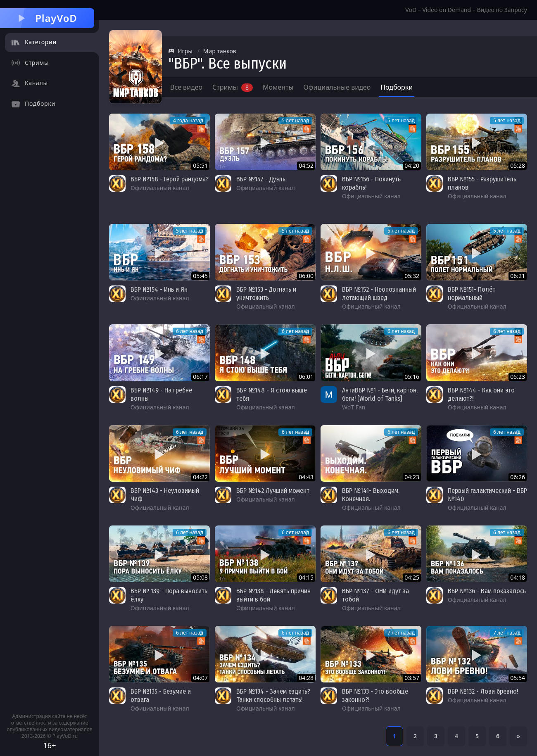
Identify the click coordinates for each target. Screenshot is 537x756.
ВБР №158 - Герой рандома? (170, 179)
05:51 (200, 165)
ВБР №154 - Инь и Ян (159, 289)
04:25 (412, 577)
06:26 (518, 477)
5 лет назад (295, 120)
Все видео (186, 87)
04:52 (306, 165)
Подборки (397, 87)
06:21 (518, 276)
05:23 (518, 377)
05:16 (412, 377)
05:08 (200, 577)
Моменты (278, 87)
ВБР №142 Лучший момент (273, 491)
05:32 (412, 276)
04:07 (200, 678)
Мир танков (220, 51)
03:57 (412, 678)
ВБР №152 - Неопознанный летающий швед (379, 294)
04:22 (200, 477)
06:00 (306, 276)
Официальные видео (337, 87)
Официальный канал (160, 188)
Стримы (233, 87)
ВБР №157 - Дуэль (261, 179)
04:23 (412, 477)
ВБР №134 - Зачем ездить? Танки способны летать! (273, 695)
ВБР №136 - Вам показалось (487, 591)
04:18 (518, 577)
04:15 (306, 577)
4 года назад (188, 120)
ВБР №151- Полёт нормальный (472, 294)
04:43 (306, 477)
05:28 (518, 165)
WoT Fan (354, 407)
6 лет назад (190, 331)
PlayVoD (47, 18)
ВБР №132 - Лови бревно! (483, 691)
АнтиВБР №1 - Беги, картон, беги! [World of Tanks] (380, 394)
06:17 (200, 377)
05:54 (518, 678)
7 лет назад (401, 633)
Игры (181, 51)
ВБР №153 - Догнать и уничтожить (266, 294)
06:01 (306, 377)
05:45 (200, 276)
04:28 (306, 678)
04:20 (412, 165)
